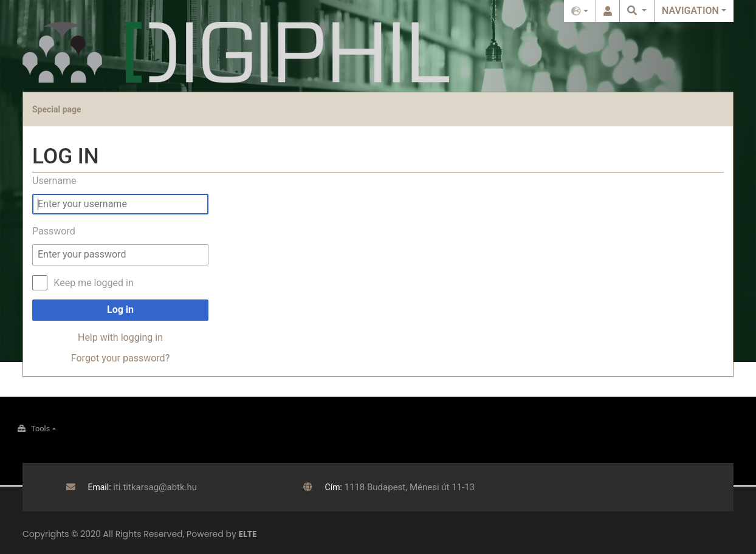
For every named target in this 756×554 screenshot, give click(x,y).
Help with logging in (120, 337)
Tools (40, 429)
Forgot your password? (120, 358)
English (580, 11)
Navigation (690, 11)
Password (54, 231)
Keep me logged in (93, 283)
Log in (608, 11)
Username (54, 181)
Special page (57, 109)
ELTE (248, 534)
